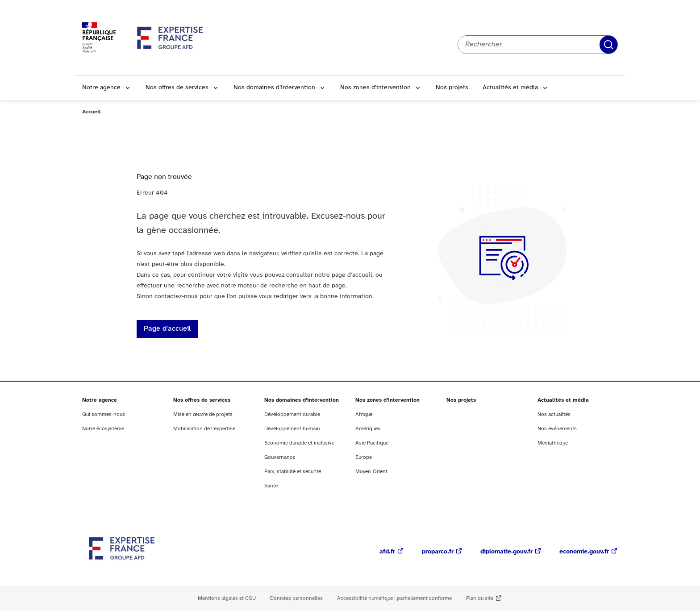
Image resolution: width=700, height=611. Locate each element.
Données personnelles (296, 598)
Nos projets (452, 88)
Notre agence (101, 88)
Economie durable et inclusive (299, 443)
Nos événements (557, 429)
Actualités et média (510, 88)
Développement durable (292, 414)
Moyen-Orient (371, 472)
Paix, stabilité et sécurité (293, 472)
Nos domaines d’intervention (274, 88)
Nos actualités (554, 414)
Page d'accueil (167, 329)
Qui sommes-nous (104, 414)
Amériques (368, 429)
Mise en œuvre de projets (203, 414)
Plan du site (480, 598)
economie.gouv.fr (584, 552)
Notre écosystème (103, 429)
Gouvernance (280, 457)
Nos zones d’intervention (375, 88)
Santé (271, 486)
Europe (364, 457)
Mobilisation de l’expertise (204, 429)
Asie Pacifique (372, 443)
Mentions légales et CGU (227, 598)
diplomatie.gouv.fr (506, 552)
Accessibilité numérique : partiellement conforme (394, 598)
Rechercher (608, 45)
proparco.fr (438, 552)
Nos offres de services (177, 88)
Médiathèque (553, 443)
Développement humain (292, 429)
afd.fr (387, 552)
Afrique (364, 414)
